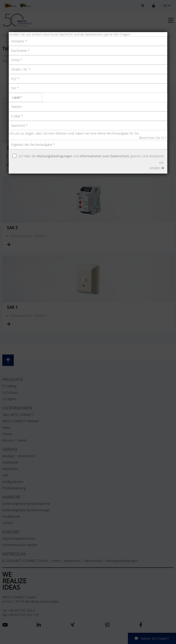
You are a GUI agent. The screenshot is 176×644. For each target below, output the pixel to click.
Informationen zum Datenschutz (105, 156)
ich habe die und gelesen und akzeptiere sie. (91, 159)
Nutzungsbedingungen (55, 156)
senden (157, 168)
